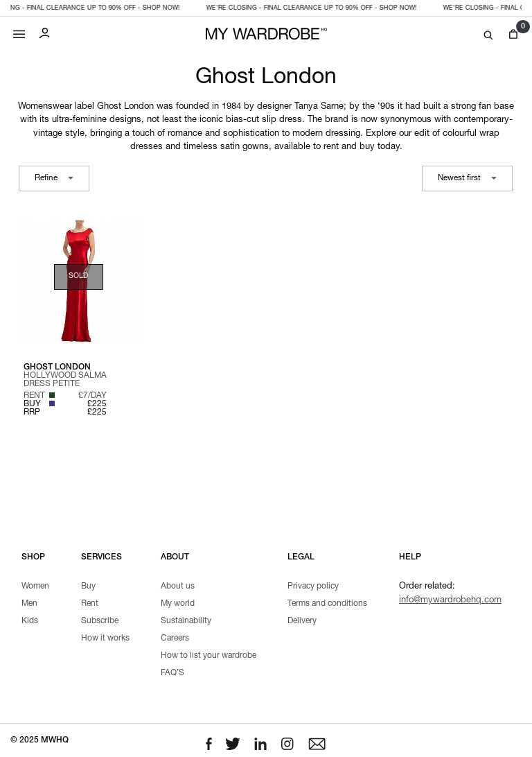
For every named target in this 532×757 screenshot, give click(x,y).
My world (178, 604)
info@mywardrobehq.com (450, 601)
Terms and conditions (327, 604)
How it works (105, 638)
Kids (30, 621)
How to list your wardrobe (209, 656)
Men (29, 604)
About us (178, 586)
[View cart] (513, 34)
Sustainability (186, 621)
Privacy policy (313, 586)
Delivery (302, 621)
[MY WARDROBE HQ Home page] (266, 34)
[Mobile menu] (19, 31)
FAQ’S (172, 673)
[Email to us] (317, 745)
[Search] (488, 36)
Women (35, 586)
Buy (88, 586)
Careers (175, 638)
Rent (90, 604)
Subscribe (100, 621)
